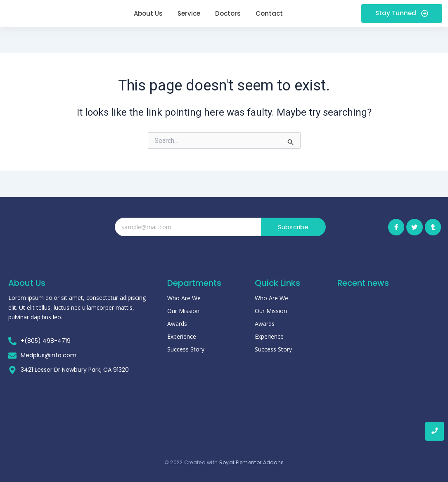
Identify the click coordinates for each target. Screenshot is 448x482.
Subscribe (293, 227)
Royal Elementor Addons (252, 457)
